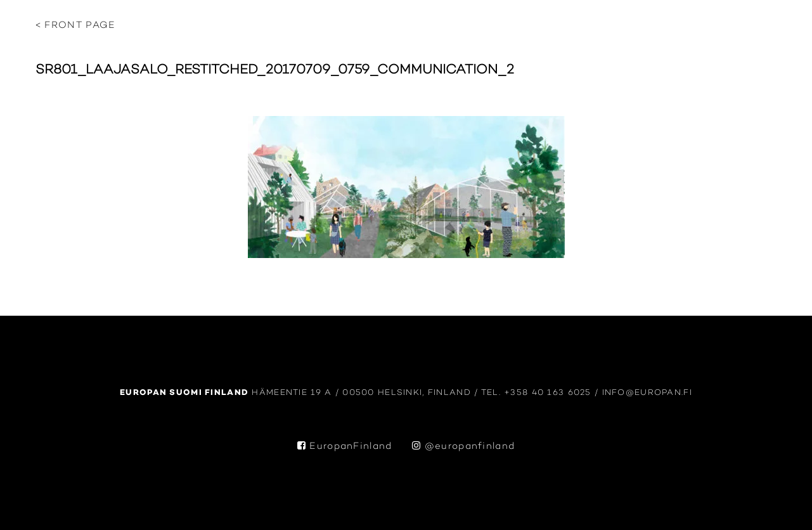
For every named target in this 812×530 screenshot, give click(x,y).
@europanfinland (463, 447)
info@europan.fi (647, 393)
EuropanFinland (345, 447)
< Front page (76, 26)
